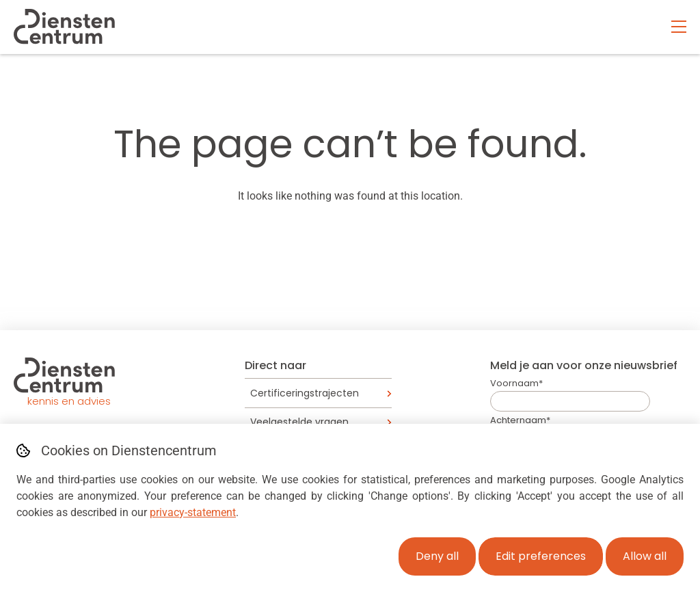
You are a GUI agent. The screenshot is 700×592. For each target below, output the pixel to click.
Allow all (645, 556)
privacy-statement (193, 512)
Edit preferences (541, 556)
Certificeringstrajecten (305, 393)
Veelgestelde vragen (299, 422)
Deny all (437, 556)
